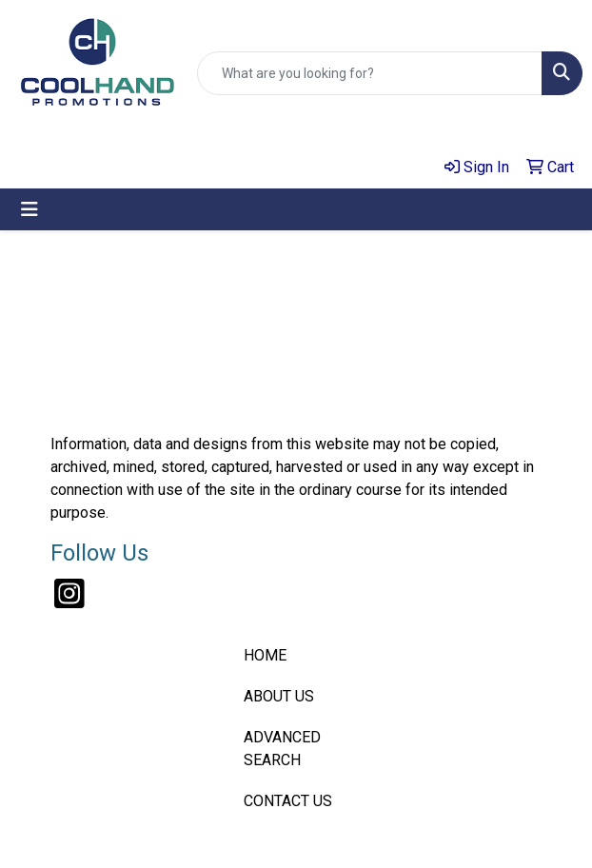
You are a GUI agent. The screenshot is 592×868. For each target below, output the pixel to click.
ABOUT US (279, 696)
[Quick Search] (370, 73)
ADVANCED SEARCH (282, 749)
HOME (265, 655)
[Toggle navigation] (30, 209)
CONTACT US (288, 801)
